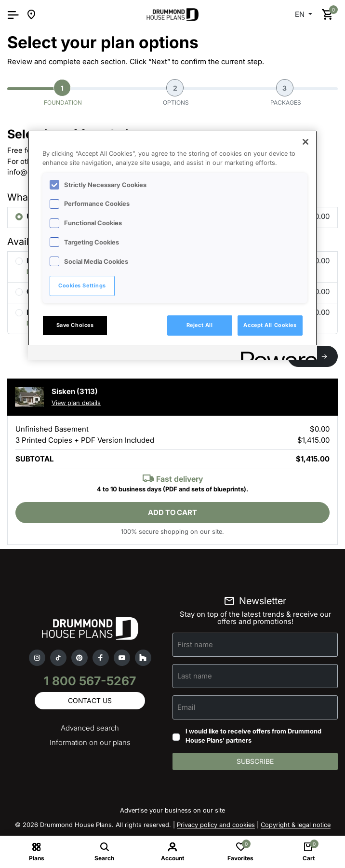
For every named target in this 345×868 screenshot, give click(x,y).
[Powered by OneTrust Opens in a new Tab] (276, 354)
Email (186, 707)
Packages (286, 93)
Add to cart (172, 512)
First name (195, 644)
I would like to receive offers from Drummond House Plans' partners (253, 736)
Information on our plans (90, 742)
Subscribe (255, 761)
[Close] (305, 142)
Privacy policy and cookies (216, 825)
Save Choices (75, 325)
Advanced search (90, 728)
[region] (172, 245)
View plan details (76, 403)
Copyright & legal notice (296, 825)
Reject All (200, 325)
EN (301, 14)
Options (176, 93)
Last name (195, 676)
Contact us (90, 700)
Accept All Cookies (270, 325)
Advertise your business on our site (172, 810)
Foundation (63, 93)
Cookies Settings (82, 285)
